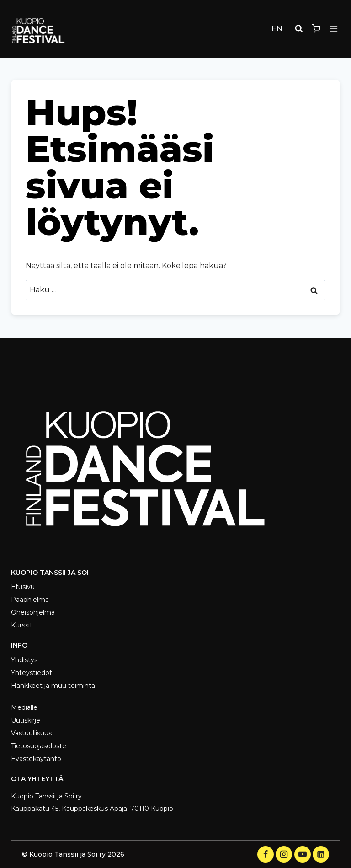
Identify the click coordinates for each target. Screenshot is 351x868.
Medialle (24, 707)
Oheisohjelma (33, 612)
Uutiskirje (26, 720)
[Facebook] (266, 854)
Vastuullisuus (31, 733)
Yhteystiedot (32, 673)
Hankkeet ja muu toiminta (53, 686)
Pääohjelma (30, 600)
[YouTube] (303, 854)
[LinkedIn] (321, 854)
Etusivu (23, 587)
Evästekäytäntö (36, 759)
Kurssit (22, 625)
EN (277, 29)
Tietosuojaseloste (39, 746)
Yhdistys (24, 660)
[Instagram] (284, 854)
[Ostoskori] (316, 29)
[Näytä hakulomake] (299, 29)
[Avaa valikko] (333, 29)
